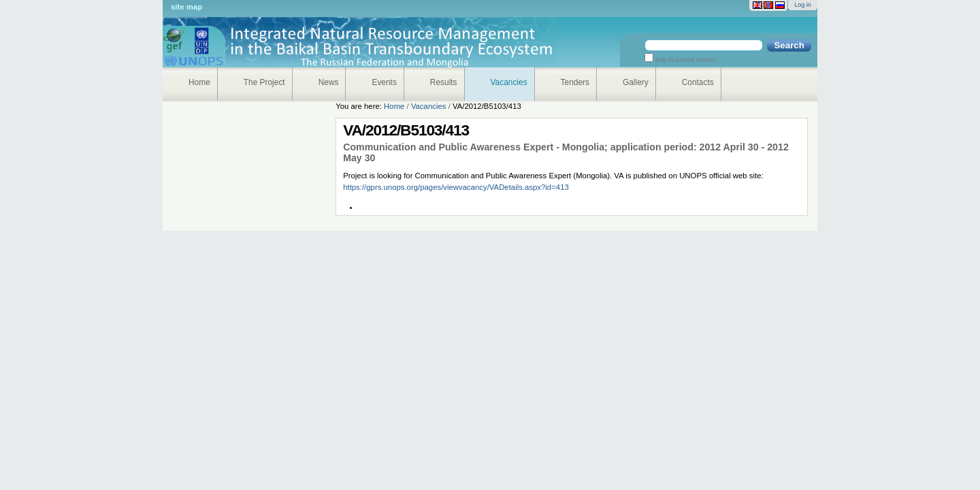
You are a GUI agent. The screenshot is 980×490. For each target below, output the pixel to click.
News (329, 82)
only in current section (684, 60)
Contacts (698, 82)
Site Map (186, 7)
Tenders (575, 82)
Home (199, 82)
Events (384, 82)
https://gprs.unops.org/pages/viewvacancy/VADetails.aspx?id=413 (456, 187)
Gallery (636, 82)
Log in (803, 5)
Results (444, 82)
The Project (264, 82)
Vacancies (509, 82)
